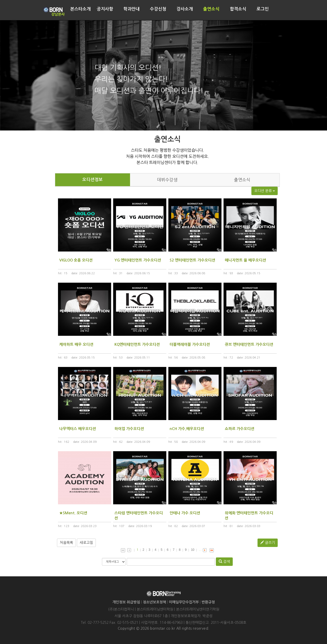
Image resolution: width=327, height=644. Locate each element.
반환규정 (208, 602)
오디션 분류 (265, 191)
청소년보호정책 (154, 602)
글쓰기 (268, 542)
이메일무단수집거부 (184, 602)
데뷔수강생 (167, 180)
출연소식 (242, 180)
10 (192, 550)
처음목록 (66, 543)
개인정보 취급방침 (126, 602)
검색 (224, 561)
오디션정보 (92, 180)
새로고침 (86, 543)
